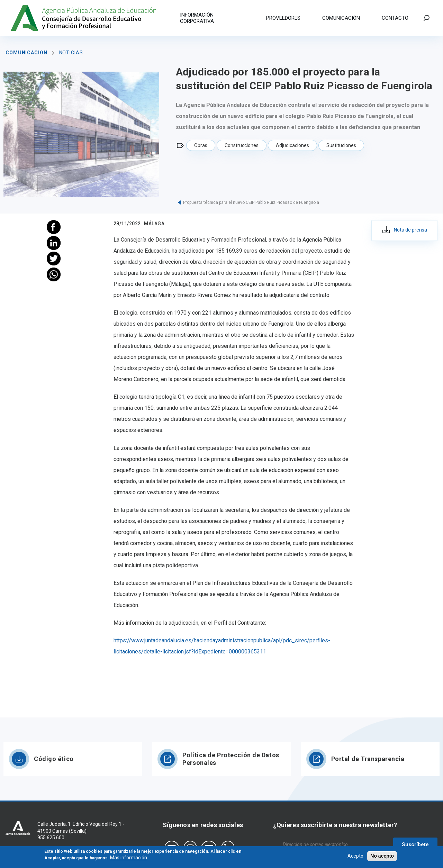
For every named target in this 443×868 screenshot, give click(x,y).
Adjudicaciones (292, 145)
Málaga (154, 224)
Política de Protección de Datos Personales (231, 759)
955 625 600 (51, 838)
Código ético (54, 759)
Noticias (71, 53)
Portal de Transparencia (368, 759)
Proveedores (283, 18)
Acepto (355, 857)
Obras (201, 145)
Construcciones (242, 145)
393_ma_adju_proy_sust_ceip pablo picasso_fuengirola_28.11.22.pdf (404, 230)
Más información (129, 859)
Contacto (395, 18)
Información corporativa (197, 18)
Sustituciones (341, 145)
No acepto (382, 857)
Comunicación (341, 18)
